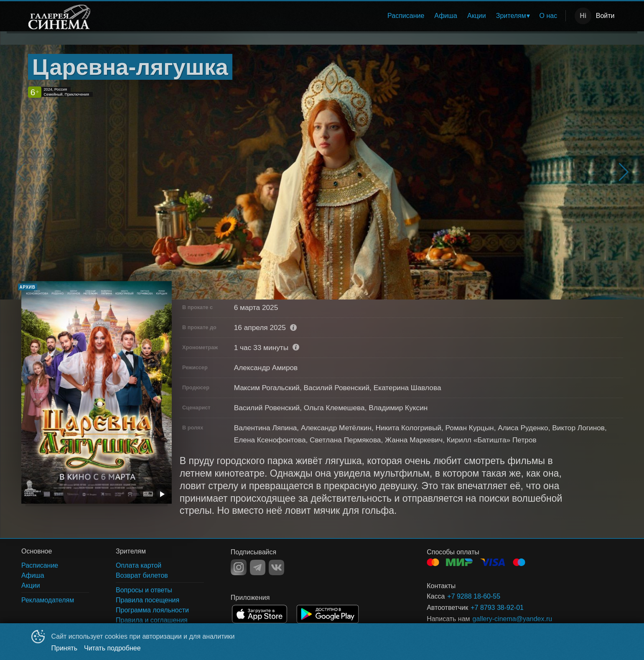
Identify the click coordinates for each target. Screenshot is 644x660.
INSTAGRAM (239, 567)
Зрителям (511, 16)
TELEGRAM (258, 567)
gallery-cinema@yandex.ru (513, 619)
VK (276, 567)
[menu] (330, 16)
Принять (65, 648)
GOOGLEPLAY (328, 614)
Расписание (406, 16)
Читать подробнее (112, 648)
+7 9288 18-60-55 (474, 596)
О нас (549, 16)
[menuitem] (406, 16)
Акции (477, 16)
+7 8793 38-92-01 (497, 608)
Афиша (446, 16)
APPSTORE (260, 614)
